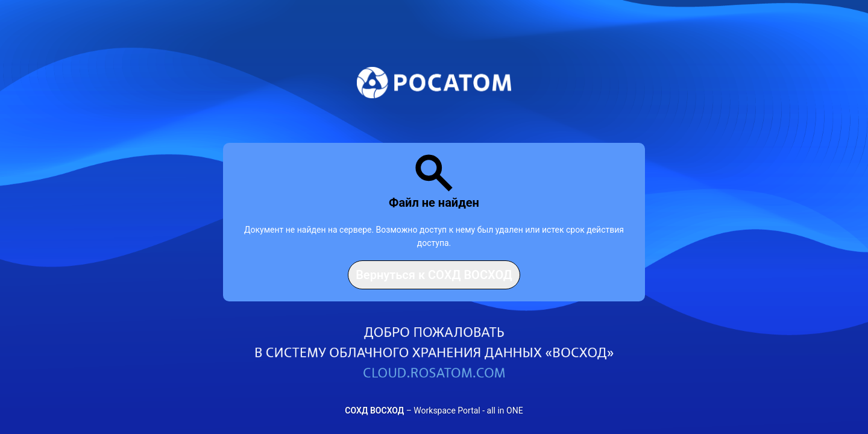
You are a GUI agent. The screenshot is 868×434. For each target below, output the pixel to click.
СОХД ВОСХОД (374, 410)
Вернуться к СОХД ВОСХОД (434, 275)
